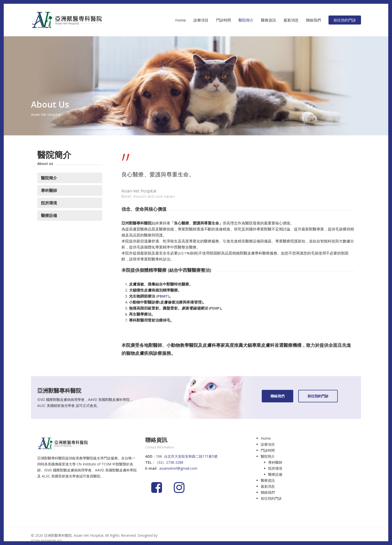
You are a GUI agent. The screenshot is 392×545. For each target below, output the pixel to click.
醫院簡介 (49, 178)
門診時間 (268, 450)
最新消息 (268, 486)
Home (266, 438)
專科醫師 (49, 190)
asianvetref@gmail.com (178, 468)
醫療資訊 (268, 480)
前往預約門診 (271, 498)
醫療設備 (49, 215)
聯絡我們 (268, 492)
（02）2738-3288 (169, 462)
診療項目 (268, 444)
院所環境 (49, 203)
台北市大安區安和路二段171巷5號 (191, 456)
